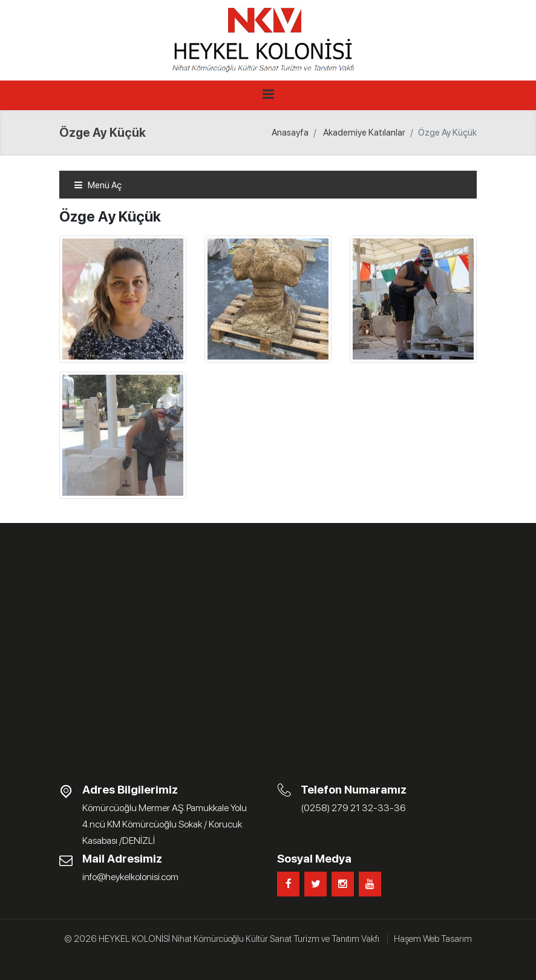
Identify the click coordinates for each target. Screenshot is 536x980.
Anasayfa (290, 133)
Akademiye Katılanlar (364, 133)
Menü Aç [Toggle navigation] (98, 185)
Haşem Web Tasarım (433, 939)
